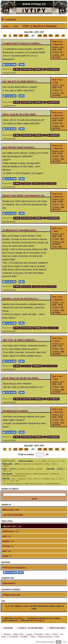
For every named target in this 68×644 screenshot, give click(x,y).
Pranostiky (39, 634)
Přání (48, 634)
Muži (7, 536)
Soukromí (8, 628)
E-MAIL (17, 69)
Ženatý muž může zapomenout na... (24, 196)
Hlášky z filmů (18, 634)
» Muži (55, 231)
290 (51, 36)
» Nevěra (56, 341)
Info (65, 642)
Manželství (11, 531)
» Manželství (58, 44)
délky (47, 464)
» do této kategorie (13, 515)
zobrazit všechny (53, 484)
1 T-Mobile (45, 479)
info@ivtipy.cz (39, 620)
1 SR (11, 481)
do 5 (36, 479)
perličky (39, 469)
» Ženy (55, 83)
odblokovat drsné (19, 476)
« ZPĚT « (6, 27)
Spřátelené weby (57, 628)
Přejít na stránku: (27, 454)
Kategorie (10, 20)
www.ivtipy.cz (19, 618)
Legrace (29, 634)
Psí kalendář (13, 637)
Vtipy (16, 27)
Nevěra (8, 541)
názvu (54, 464)
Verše (57, 637)
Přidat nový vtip (11, 510)
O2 (45, 69)
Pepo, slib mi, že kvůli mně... (20, 114)
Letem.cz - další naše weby (31, 628)
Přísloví (55, 634)
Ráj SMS (24, 637)
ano (4, 471)
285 (21, 36)
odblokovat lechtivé (23, 474)
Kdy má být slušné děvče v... (20, 81)
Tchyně (8, 546)
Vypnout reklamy (11, 595)
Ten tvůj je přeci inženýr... (19, 340)
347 (57, 36)
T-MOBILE (38, 69)
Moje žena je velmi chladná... (21, 378)
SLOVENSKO (53, 69)
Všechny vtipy (12, 527)
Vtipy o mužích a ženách (39, 26)
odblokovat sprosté (41, 474)
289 (45, 36)
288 (40, 36)
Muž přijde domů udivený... (19, 147)
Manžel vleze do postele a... (21, 299)
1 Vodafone (21, 479)
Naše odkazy (9, 583)
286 (26, 36)
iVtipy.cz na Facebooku (14, 568)
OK (59, 642)
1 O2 (60, 479)
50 (58, 461)
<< (5, 36)
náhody (6, 466)
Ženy (7, 551)
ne (10, 471)
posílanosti (38, 464)
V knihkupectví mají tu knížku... (22, 43)
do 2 (30, 479)
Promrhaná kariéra (15, 411)
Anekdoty (7, 634)
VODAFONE (27, 69)
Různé (7, 556)
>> (63, 36)
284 (15, 36)
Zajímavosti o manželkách (19, 230)
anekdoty (22, 469)
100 (63, 461)
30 (53, 461)
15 (48, 461)
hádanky (31, 469)
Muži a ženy (57, 42)
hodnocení (27, 464)
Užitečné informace (45, 637)
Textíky (33, 637)
